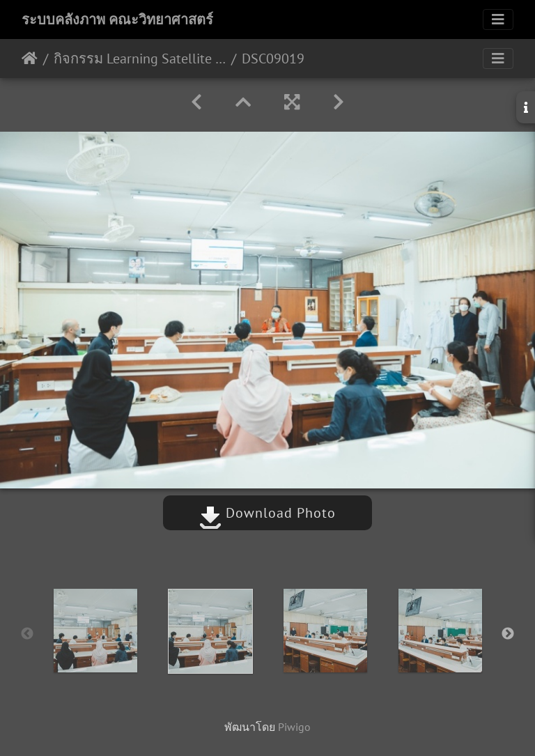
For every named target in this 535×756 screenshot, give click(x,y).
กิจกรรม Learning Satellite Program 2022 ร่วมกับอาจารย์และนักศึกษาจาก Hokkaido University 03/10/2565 (140, 59)
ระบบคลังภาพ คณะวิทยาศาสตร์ (117, 20)
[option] (95, 631)
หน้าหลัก (30, 59)
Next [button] (508, 634)
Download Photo (267, 513)
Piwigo (294, 727)
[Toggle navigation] (498, 20)
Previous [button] (27, 634)
